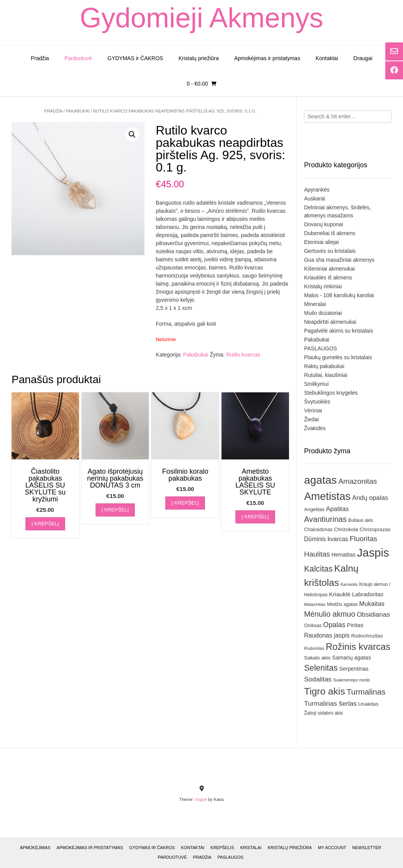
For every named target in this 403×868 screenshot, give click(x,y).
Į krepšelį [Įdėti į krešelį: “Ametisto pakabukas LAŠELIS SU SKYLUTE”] (255, 517)
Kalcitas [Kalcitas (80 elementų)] (318, 569)
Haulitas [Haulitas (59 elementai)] (317, 554)
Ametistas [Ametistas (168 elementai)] (327, 496)
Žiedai (311, 419)
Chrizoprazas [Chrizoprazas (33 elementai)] (375, 529)
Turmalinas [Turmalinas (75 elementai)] (366, 692)
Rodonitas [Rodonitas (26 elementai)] (314, 648)
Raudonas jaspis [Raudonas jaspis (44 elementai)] (327, 635)
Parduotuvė (78, 58)
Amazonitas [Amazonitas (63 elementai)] (358, 481)
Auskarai (314, 198)
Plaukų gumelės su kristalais (338, 357)
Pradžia (40, 58)
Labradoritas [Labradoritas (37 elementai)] (368, 594)
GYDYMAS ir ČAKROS (135, 58)
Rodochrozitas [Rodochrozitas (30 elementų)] (367, 636)
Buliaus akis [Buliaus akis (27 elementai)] (361, 520)
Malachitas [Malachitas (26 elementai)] (315, 604)
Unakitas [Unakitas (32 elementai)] (368, 704)
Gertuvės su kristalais (330, 251)
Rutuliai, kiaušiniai (326, 375)
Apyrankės (317, 190)
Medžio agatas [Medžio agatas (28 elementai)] (343, 604)
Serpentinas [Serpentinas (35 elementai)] (354, 669)
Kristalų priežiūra (198, 58)
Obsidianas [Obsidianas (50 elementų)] (373, 614)
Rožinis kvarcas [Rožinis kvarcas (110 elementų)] (358, 647)
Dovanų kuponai (323, 224)
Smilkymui (316, 384)
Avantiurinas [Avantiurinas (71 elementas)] (325, 519)
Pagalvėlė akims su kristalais (338, 331)
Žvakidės (315, 428)
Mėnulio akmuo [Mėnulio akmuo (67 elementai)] (330, 614)
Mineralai (315, 304)
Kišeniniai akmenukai (329, 269)
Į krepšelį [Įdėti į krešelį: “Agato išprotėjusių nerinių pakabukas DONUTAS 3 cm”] (115, 510)
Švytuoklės (317, 402)
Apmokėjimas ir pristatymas (267, 58)
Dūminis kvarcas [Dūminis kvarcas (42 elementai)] (326, 539)
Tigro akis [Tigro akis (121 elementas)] (324, 691)
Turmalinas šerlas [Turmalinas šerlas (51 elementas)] (330, 703)
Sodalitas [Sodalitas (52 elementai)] (318, 679)
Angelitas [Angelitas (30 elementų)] (314, 509)
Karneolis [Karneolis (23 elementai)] (349, 584)
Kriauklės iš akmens (328, 278)
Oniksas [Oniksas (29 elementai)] (313, 626)
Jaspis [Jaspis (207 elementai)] (373, 553)
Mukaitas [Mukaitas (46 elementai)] (372, 604)
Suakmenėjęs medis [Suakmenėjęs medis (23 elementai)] (352, 680)
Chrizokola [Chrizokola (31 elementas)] (346, 529)
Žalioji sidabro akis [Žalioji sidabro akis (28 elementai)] (323, 713)
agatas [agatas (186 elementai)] (320, 480)
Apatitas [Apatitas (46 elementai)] (337, 509)
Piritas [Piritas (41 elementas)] (355, 625)
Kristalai (251, 848)
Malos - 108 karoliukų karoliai (339, 295)
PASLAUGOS (320, 348)
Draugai (363, 58)
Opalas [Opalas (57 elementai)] (334, 625)
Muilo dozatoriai (323, 313)
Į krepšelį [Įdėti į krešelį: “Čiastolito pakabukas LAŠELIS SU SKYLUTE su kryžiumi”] (45, 524)
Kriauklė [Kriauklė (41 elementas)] (340, 594)
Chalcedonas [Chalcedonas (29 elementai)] (318, 530)
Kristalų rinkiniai (323, 286)
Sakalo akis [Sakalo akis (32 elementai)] (317, 658)
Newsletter (367, 848)
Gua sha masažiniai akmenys (339, 260)
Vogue (201, 799)
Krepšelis (222, 848)
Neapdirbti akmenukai (330, 322)
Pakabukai (78, 111)
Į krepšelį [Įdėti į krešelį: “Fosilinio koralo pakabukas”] (185, 503)
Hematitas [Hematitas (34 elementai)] (343, 555)
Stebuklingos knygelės (331, 393)
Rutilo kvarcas (243, 355)
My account (332, 848)
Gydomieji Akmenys (201, 18)
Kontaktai (327, 58)
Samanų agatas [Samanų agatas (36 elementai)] (352, 658)
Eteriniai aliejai (321, 242)
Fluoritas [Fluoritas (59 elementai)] (364, 539)
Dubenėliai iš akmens (330, 233)
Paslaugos (231, 857)
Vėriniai (313, 410)
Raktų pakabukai (324, 366)
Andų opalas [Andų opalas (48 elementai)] (370, 498)
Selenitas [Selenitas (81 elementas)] (321, 668)
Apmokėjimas (35, 848)
